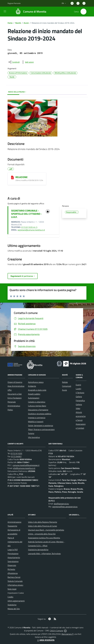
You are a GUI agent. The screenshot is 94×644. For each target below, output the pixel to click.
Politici (10, 410)
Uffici (10, 390)
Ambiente (32, 386)
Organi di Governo (15, 382)
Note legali (12, 589)
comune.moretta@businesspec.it (26, 465)
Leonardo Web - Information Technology (44, 554)
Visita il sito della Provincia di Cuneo (42, 526)
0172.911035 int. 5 (29, 227)
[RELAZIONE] (12, 177)
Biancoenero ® (68, 634)
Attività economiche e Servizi (81, 416)
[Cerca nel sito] (83, 12)
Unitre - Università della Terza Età (42, 534)
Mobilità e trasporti (36, 422)
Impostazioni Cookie (16, 593)
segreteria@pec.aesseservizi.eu (65, 507)
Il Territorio (80, 393)
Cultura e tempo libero (37, 406)
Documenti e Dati (15, 394)
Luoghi (78, 389)
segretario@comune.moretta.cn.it (31, 230)
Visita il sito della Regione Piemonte (43, 522)
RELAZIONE (21, 177)
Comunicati (67, 386)
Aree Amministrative (16, 386)
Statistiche (12, 605)
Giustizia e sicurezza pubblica (40, 414)
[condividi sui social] (14, 62)
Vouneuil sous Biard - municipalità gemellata (46, 530)
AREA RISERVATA (46, 640)
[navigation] (5, 11)
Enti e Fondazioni (15, 398)
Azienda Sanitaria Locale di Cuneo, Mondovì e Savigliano (51, 542)
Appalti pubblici (34, 394)
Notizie (65, 382)
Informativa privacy (15, 585)
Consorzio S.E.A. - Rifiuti (38, 546)
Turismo (31, 433)
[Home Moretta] (30, 12)
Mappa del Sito (14, 609)
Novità (18, 23)
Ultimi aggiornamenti (16, 601)
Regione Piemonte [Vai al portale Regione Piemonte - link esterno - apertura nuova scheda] (14, 3)
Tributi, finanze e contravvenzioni (41, 429)
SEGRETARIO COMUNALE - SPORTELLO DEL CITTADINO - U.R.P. (26, 214)
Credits (10, 597)
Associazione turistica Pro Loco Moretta (44, 538)
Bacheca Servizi (14, 577)
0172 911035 (16, 453)
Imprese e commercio (37, 418)
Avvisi (26, 23)
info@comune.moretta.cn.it (24, 468)
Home (10, 23)
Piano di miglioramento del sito (15, 542)
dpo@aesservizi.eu (61, 504)
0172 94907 (16, 456)
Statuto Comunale (15, 581)
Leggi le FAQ (13, 550)
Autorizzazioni (34, 398)
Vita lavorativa (34, 437)
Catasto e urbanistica (37, 402)
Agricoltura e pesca (36, 382)
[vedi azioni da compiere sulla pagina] (27, 62)
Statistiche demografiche (38, 550)
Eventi (78, 385)
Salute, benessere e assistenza (41, 425)
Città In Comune (56, 631)
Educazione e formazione (38, 410)
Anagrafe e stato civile (37, 390)
